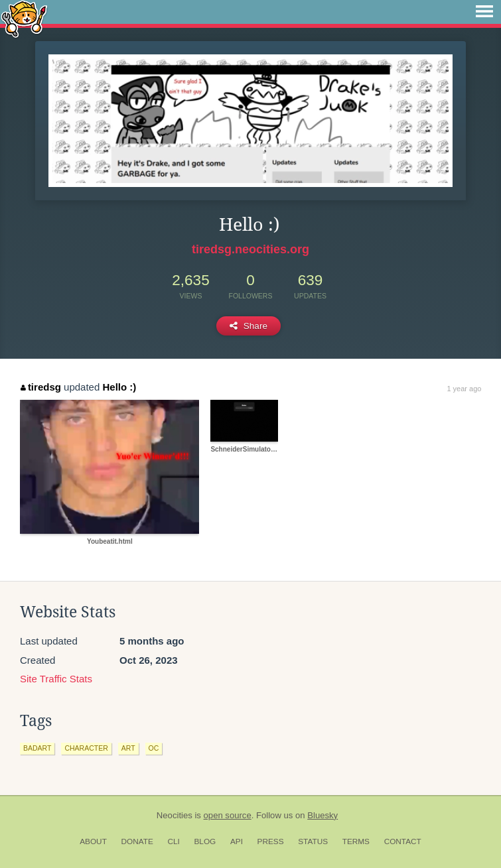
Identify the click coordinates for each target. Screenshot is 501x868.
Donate (137, 841)
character (86, 748)
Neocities (175, 815)
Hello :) (119, 387)
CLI (173, 841)
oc (154, 748)
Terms (356, 841)
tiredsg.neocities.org (250, 249)
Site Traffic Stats (56, 679)
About (93, 841)
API (237, 841)
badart (37, 748)
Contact (403, 841)
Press (271, 841)
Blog (205, 841)
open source (228, 815)
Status (313, 841)
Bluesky (322, 815)
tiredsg (41, 387)
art (128, 748)
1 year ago (464, 389)
